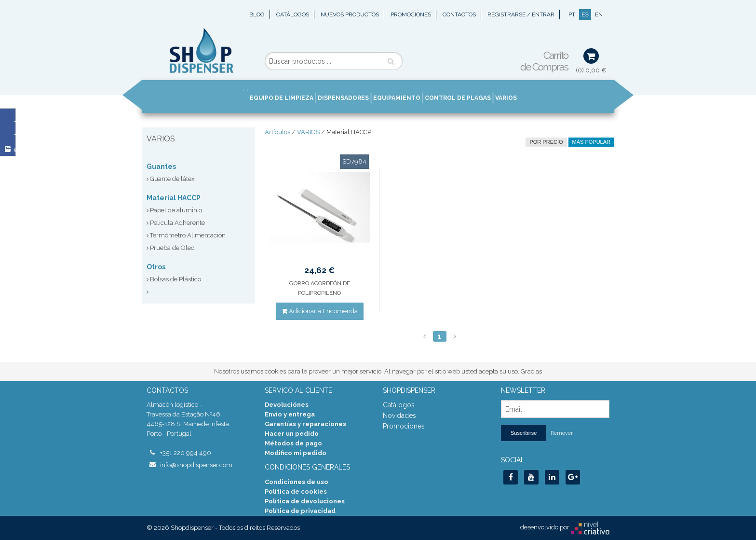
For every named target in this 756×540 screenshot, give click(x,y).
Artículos (277, 132)
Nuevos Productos (350, 14)
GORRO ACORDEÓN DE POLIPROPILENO (320, 288)
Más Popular (591, 142)
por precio (546, 142)
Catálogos (293, 14)
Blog (257, 14)
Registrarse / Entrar (521, 14)
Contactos (459, 14)
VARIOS (308, 132)
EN (599, 14)
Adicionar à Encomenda (320, 311)
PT (572, 14)
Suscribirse (524, 433)
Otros (156, 267)
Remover (562, 433)
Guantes (161, 166)
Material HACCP (174, 198)
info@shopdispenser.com (196, 465)
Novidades (399, 415)
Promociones (411, 14)
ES (585, 14)
